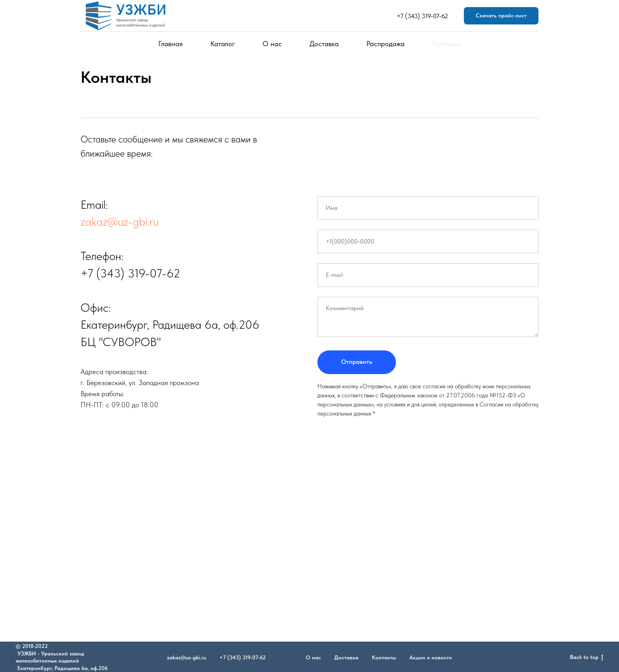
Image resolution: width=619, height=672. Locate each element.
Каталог (223, 44)
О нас (272, 44)
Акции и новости (431, 657)
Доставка (324, 44)
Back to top (587, 657)
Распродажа (385, 44)
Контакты (447, 44)
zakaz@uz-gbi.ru (120, 221)
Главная (171, 44)
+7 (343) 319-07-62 (422, 16)
